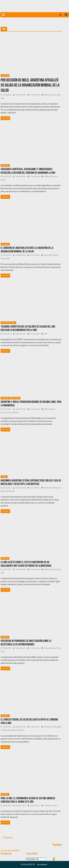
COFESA (4, 730)
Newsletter (6, 398)
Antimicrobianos (50, 648)
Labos (4, 477)
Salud (3, 651)
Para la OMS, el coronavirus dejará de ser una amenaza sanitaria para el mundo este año (28, 800)
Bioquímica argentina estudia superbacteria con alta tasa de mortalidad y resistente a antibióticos (31, 482)
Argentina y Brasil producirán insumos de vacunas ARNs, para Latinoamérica (31, 404)
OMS (2, 98)
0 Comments (34, 95)
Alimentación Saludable (52, 727)
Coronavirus (48, 806)
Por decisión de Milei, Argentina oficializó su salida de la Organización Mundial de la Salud (30, 85)
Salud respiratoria (18, 730)
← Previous (7, 838)
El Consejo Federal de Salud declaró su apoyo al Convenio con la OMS (29, 721)
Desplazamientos (8, 323)
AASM (46, 176)
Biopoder (5, 165)
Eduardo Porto (21, 95)
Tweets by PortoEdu (10, 851)
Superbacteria (10, 491)
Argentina (47, 95)
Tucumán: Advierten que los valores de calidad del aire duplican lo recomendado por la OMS (28, 328)
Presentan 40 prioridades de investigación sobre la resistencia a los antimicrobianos (26, 643)
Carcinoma (57, 569)
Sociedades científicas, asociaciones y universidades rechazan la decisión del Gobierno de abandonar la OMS (28, 171)
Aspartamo (48, 569)
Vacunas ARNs (13, 413)
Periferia (5, 76)
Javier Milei (56, 95)
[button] (42, 865)
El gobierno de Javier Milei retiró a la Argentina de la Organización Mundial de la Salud (27, 250)
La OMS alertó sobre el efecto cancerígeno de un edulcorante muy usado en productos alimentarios (26, 564)
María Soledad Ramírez (52, 488)
